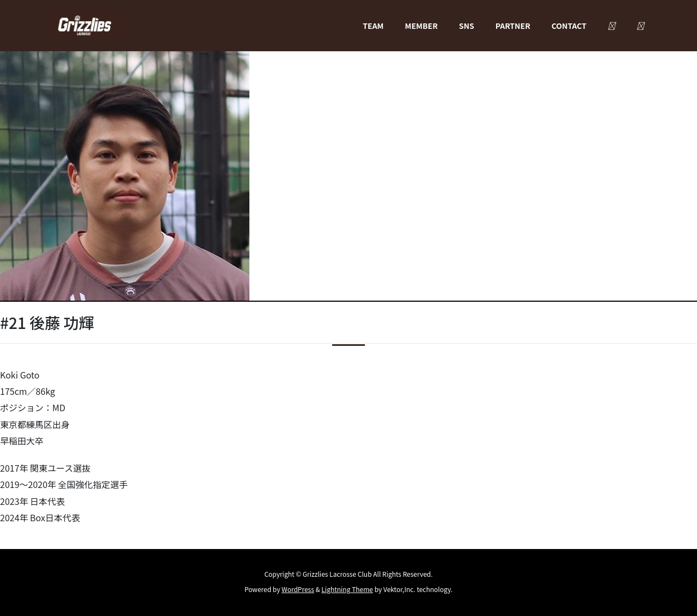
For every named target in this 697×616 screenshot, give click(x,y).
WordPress (298, 589)
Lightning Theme (347, 589)
